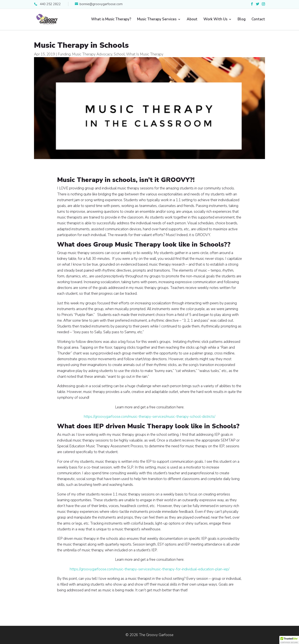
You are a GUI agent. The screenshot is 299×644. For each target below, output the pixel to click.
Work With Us (215, 20)
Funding (64, 54)
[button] (289, 640)
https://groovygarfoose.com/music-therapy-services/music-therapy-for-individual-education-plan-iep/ (150, 569)
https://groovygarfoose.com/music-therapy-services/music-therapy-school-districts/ (150, 417)
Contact (258, 20)
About (192, 20)
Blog (242, 20)
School (119, 54)
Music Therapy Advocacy (92, 54)
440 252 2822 (50, 4)
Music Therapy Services (157, 20)
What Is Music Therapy (145, 54)
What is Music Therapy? (111, 20)
